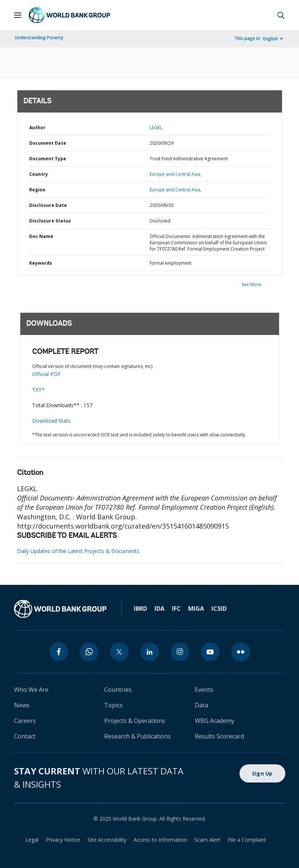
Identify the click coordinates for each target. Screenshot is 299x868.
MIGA (196, 609)
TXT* (38, 390)
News (22, 705)
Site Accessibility (107, 840)
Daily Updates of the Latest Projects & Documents (78, 551)
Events (204, 690)
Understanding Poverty (39, 38)
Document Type (48, 159)
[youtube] (210, 652)
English (271, 39)
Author (37, 128)
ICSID (219, 609)
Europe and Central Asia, (176, 174)
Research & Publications (137, 736)
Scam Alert (207, 840)
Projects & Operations (135, 721)
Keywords (41, 263)
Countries (118, 690)
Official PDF (46, 374)
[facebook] (59, 652)
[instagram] (180, 652)
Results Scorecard (219, 736)
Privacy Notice (63, 840)
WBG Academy (215, 721)
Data (201, 705)
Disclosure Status (50, 221)
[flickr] (241, 652)
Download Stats (51, 421)
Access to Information (160, 840)
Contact (25, 736)
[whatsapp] (89, 652)
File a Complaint (247, 840)
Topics (113, 705)
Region (37, 190)
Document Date (48, 143)
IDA (159, 609)
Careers (25, 721)
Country (39, 174)
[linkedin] (150, 652)
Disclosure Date (48, 205)
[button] (281, 15)
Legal (32, 840)
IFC (176, 609)
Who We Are (31, 690)
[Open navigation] (18, 15)
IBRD (140, 609)
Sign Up (262, 773)
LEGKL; (157, 128)
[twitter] (119, 652)
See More (252, 284)
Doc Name (41, 236)
